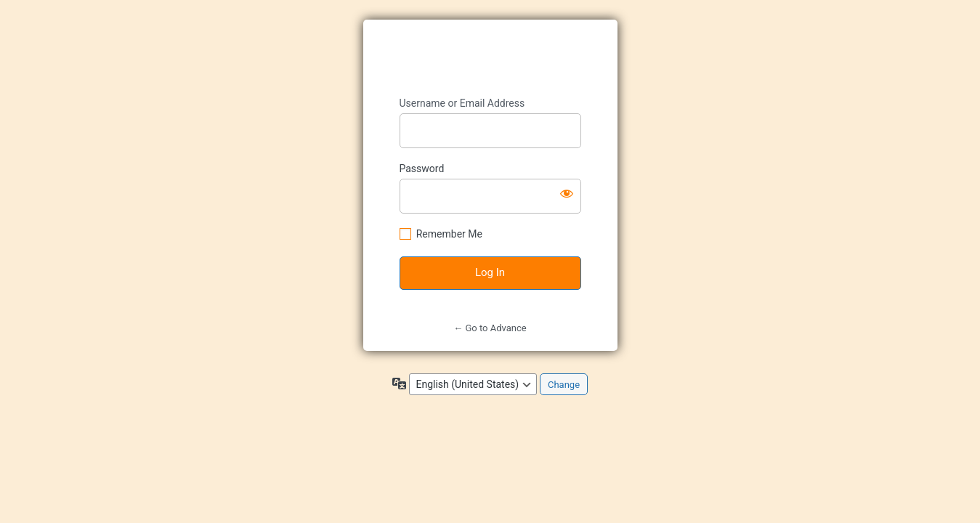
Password (422, 169)
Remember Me (449, 234)
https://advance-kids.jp (491, 58)
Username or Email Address (462, 103)
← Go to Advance (490, 328)
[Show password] (567, 193)
